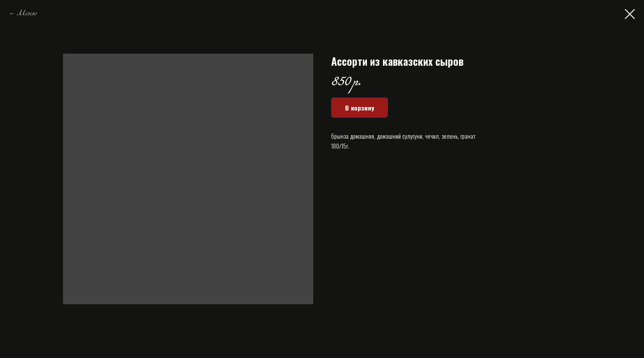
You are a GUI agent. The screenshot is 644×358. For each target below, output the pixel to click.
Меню (27, 13)
